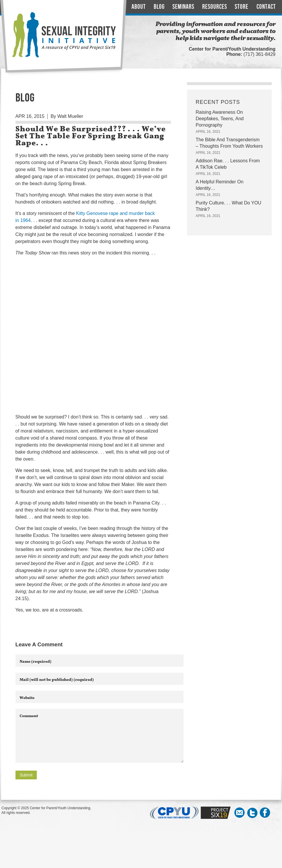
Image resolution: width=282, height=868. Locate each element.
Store (242, 7)
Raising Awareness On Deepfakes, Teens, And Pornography (220, 119)
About (139, 7)
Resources (215, 7)
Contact (266, 7)
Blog (159, 7)
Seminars (183, 7)
